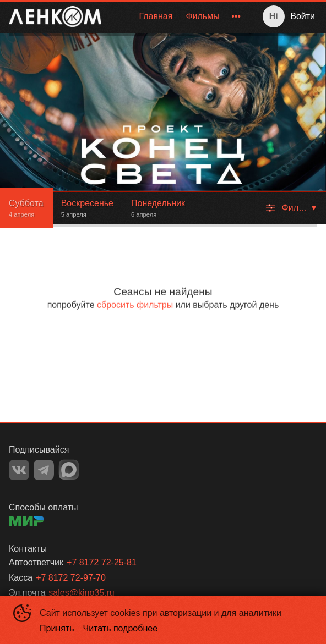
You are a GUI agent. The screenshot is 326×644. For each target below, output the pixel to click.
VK (19, 470)
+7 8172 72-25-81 (102, 562)
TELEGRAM (44, 470)
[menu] (178, 16)
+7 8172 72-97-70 (71, 578)
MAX (69, 470)
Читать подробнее (121, 628)
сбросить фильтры (135, 305)
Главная (156, 16)
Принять (57, 628)
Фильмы (202, 16)
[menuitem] (156, 16)
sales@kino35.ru (81, 593)
